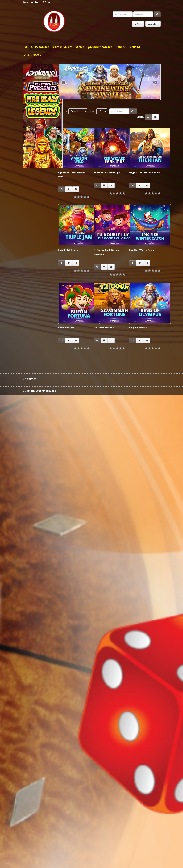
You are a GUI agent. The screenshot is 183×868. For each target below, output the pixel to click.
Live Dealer (62, 47)
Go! (133, 111)
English (153, 24)
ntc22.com (54, 21)
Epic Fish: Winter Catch (141, 250)
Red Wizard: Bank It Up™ (107, 173)
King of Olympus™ (139, 328)
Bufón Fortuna (66, 328)
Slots (80, 47)
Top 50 (121, 47)
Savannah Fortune (104, 328)
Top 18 (135, 47)
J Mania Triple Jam (68, 250)
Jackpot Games (100, 47)
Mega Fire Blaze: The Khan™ (144, 173)
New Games (40, 47)
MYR (138, 24)
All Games (33, 55)
